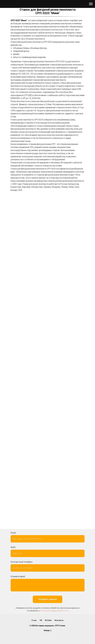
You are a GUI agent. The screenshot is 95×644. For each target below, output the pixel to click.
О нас (34, 620)
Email (13, 533)
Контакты (59, 620)
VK (41, 620)
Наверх (47, 631)
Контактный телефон (22, 562)
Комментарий (18, 576)
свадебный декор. (21, 51)
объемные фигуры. (39, 48)
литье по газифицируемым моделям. (30, 57)
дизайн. (16, 54)
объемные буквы (21, 48)
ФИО (13, 547)
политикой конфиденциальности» (54, 611)
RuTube (48, 620)
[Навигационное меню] (91, 4)
